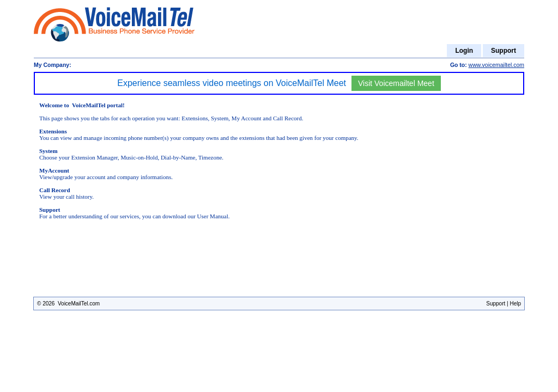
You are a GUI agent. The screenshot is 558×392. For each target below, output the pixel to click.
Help (515, 304)
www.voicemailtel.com (496, 65)
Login (464, 51)
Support (504, 51)
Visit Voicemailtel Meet (396, 83)
